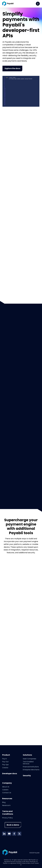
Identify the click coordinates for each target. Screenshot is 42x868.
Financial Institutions (31, 767)
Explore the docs (12, 68)
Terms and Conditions (8, 813)
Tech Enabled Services (28, 763)
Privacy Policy (8, 818)
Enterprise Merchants (31, 770)
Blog (4, 802)
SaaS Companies (30, 759)
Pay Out (5, 762)
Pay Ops (5, 765)
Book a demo (13, 825)
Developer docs (10, 774)
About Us (6, 787)
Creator (5, 768)
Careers (5, 790)
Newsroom (6, 805)
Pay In (5, 759)
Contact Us (7, 793)
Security (27, 776)
